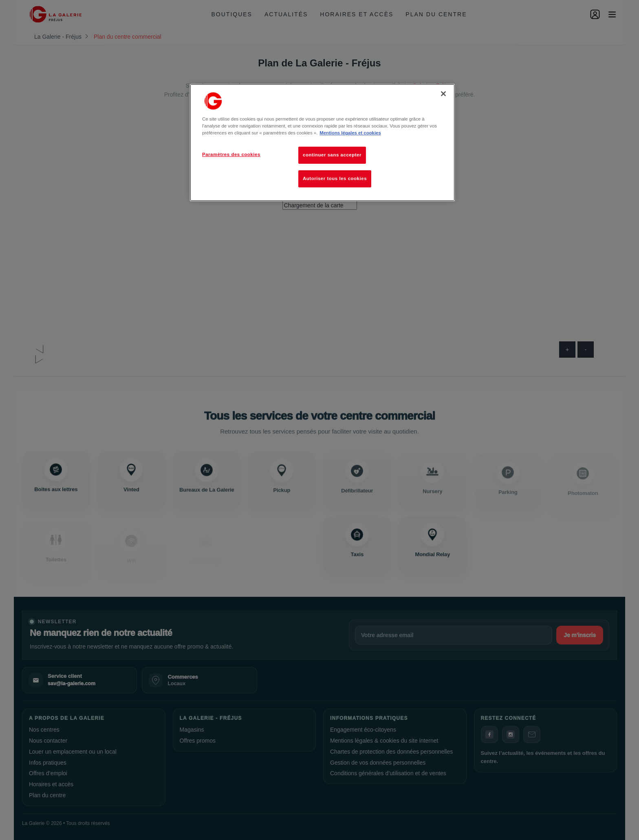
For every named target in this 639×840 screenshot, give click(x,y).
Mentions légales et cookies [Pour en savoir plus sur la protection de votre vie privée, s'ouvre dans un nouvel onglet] (350, 133)
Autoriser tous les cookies (335, 178)
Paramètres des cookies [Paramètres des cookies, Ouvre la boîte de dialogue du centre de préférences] (231, 154)
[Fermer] (443, 94)
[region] (322, 143)
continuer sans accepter (332, 155)
